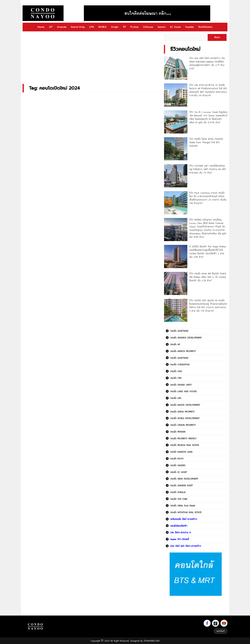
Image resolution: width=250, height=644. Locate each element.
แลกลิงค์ (221, 631)
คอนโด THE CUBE (179, 499)
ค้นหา (217, 37)
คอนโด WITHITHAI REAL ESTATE (186, 512)
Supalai (189, 27)
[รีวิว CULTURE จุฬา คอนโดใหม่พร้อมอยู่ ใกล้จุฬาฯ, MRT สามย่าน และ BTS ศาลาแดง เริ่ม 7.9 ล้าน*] (176, 176)
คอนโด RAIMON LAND (181, 452)
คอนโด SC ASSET (179, 472)
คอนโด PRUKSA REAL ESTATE (185, 445)
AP (51, 27)
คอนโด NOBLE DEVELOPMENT (185, 418)
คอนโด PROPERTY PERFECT (183, 438)
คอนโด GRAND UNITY (181, 385)
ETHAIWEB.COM (152, 641)
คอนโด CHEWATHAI (180, 364)
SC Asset (175, 27)
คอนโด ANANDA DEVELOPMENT (186, 338)
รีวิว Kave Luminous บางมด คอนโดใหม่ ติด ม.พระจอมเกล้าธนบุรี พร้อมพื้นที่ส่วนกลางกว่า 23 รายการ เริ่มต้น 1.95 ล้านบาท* (208, 198)
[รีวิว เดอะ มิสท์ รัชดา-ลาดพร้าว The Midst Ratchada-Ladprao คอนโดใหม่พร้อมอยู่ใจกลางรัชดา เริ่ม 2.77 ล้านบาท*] (176, 68)
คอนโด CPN (176, 378)
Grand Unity (78, 27)
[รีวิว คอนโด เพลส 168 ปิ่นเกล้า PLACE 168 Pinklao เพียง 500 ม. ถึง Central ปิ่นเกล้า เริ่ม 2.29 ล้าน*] (176, 283)
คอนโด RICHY (177, 459)
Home (41, 27)
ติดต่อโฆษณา (205, 27)
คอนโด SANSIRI (178, 465)
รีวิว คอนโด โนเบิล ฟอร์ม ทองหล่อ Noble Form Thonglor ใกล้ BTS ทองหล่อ (206, 142)
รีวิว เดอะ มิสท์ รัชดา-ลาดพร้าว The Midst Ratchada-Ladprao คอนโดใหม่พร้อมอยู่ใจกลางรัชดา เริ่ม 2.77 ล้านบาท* (207, 63)
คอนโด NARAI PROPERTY (182, 412)
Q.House (148, 27)
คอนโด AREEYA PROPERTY (183, 351)
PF (125, 27)
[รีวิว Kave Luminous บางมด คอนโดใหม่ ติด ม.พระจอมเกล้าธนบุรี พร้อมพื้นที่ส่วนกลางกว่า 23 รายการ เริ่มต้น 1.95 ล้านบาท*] (176, 203)
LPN (92, 27)
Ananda (62, 27)
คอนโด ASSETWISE (179, 331)
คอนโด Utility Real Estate (183, 506)
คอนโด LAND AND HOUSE (183, 391)
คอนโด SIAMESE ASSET (182, 485)
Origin (115, 27)
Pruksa (134, 27)
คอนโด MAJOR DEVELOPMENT (185, 405)
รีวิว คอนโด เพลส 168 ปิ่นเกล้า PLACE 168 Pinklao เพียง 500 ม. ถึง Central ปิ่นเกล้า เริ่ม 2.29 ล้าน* (208, 277)
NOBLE (103, 27)
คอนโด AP (175, 344)
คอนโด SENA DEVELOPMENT (184, 479)
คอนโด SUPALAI (178, 492)
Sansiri (162, 27)
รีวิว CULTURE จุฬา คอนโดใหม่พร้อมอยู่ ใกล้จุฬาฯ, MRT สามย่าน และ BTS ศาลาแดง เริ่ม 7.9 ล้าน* (208, 169)
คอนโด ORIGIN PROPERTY (183, 425)
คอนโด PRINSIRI (178, 432)
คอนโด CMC (176, 371)
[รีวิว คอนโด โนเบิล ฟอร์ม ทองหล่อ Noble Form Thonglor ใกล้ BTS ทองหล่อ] (176, 149)
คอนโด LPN (176, 398)
